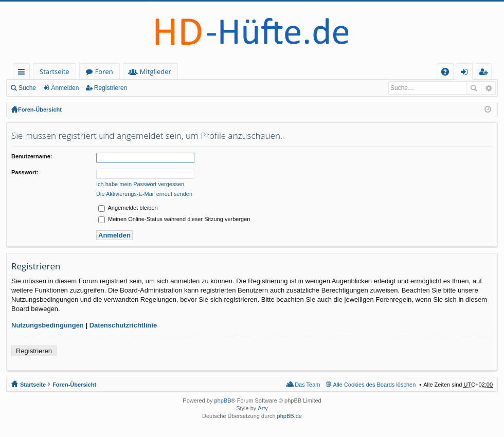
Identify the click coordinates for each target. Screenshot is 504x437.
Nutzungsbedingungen (48, 325)
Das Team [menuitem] (307, 385)
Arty (263, 408)
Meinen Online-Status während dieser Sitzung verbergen (174, 219)
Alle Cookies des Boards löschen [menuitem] (375, 385)
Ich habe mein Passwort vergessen (140, 184)
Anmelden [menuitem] (467, 73)
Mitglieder (156, 71)
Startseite (55, 71)
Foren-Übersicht (40, 110)
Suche (27, 88)
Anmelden (65, 88)
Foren (104, 71)
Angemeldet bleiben (128, 208)
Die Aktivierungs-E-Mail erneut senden (144, 194)
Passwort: (25, 172)
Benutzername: (32, 156)
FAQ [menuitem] (448, 73)
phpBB (222, 400)
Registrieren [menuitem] (485, 73)
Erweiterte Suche (488, 88)
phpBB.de (290, 416)
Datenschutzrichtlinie (123, 325)
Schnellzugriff (23, 73)
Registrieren (111, 88)
